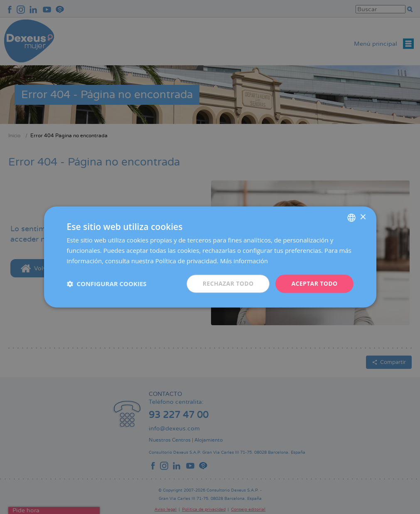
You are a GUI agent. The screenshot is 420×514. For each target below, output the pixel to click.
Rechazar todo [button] (228, 283)
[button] (107, 284)
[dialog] (210, 257)
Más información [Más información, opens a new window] (244, 261)
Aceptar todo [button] (314, 283)
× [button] (363, 217)
